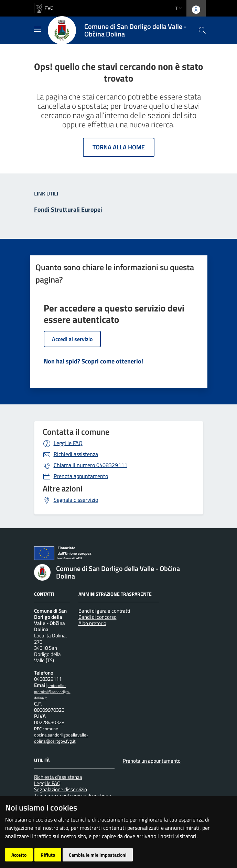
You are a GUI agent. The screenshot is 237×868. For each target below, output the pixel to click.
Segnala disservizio (76, 500)
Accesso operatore (132, 839)
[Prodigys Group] (76, 858)
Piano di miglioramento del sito (70, 839)
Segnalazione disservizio (61, 789)
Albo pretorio (92, 623)
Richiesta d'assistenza (58, 777)
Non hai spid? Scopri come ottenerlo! (93, 361)
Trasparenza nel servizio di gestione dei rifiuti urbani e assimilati (73, 799)
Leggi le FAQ (68, 443)
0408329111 (90, 465)
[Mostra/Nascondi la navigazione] (37, 29)
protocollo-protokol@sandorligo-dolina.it (52, 692)
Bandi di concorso (98, 617)
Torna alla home (119, 147)
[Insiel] (47, 858)
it (179, 8)
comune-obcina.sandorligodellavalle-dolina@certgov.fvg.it (61, 735)
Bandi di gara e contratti (104, 611)
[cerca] (202, 30)
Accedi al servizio (72, 339)
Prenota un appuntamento (152, 761)
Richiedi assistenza (76, 454)
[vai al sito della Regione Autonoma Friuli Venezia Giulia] (44, 8)
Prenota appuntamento (81, 476)
